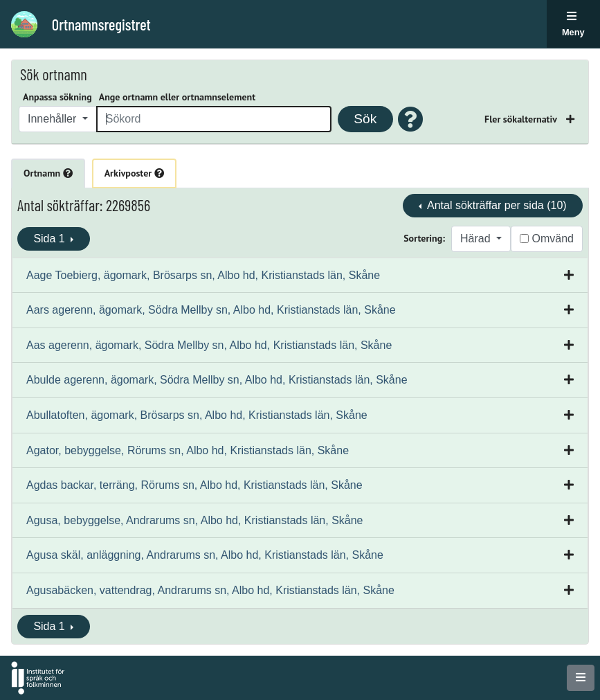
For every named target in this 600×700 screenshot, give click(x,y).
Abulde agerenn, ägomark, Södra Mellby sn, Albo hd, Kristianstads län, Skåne (217, 380)
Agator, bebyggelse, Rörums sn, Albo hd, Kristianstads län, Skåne (188, 450)
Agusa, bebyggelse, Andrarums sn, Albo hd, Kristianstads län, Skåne (195, 520)
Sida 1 (51, 239)
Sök (365, 119)
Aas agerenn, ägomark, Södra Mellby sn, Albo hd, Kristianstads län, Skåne (209, 345)
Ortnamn (48, 173)
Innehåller (54, 119)
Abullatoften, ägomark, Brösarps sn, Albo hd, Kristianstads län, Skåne (197, 415)
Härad (477, 239)
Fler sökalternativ (522, 119)
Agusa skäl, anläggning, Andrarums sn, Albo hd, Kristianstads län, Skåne (205, 555)
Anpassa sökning (57, 97)
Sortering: (424, 238)
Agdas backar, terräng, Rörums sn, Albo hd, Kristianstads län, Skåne (194, 485)
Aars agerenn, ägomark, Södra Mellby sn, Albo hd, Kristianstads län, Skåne (211, 310)
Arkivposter (134, 173)
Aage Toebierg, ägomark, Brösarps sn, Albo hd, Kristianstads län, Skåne (203, 275)
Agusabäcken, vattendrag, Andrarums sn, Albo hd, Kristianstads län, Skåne (210, 590)
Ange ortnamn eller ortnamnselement (177, 97)
